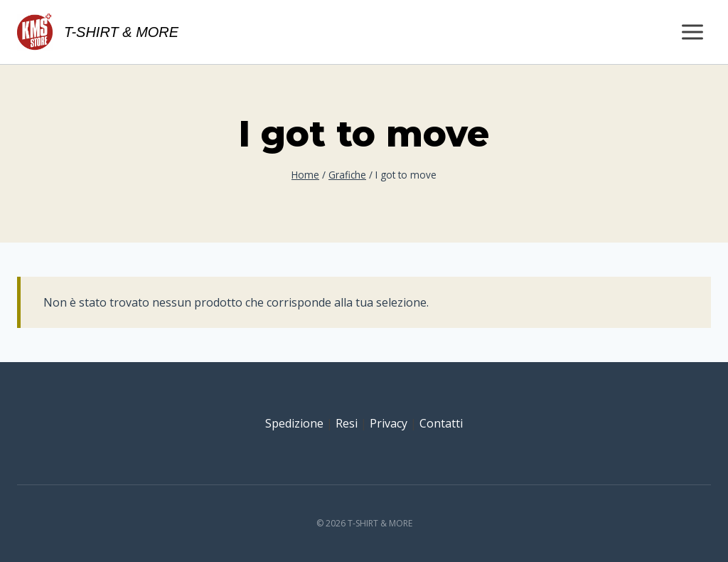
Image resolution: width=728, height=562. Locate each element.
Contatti (441, 423)
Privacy (389, 423)
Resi (347, 423)
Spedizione (294, 423)
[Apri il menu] (692, 32)
